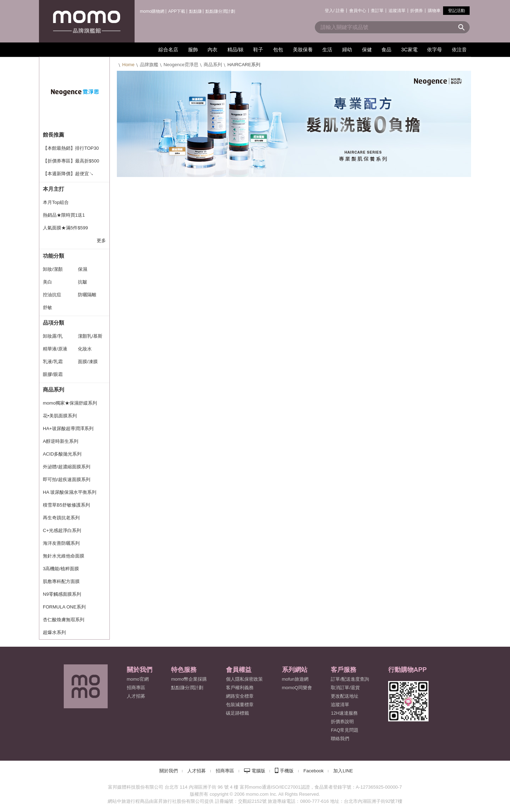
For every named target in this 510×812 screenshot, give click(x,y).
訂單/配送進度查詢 (350, 679)
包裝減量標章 (240, 705)
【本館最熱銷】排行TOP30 (71, 148)
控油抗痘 (52, 295)
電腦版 (258, 771)
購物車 (434, 11)
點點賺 (195, 11)
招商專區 (136, 688)
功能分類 (53, 256)
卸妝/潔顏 (53, 269)
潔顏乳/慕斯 (90, 336)
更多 (101, 241)
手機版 (287, 771)
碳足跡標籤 (237, 713)
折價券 (416, 11)
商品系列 (213, 65)
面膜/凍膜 (88, 362)
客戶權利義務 (240, 688)
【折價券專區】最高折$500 (71, 161)
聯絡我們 (340, 739)
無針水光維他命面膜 (64, 556)
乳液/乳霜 (53, 362)
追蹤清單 (397, 11)
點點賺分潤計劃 (220, 11)
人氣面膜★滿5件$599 (65, 228)
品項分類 (53, 323)
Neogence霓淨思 (181, 65)
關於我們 (169, 771)
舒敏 (47, 307)
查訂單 (377, 11)
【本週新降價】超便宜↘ (68, 174)
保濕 (83, 269)
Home (128, 65)
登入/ (330, 11)
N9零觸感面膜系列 (62, 594)
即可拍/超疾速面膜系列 (67, 479)
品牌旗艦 (149, 65)
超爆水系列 (54, 632)
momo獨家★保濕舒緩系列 (70, 403)
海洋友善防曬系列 (61, 543)
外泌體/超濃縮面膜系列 (67, 467)
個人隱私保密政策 (244, 679)
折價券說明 (342, 722)
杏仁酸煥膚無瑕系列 (64, 620)
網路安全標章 (240, 696)
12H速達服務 (344, 713)
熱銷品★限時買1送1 (64, 215)
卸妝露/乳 (53, 336)
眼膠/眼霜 (53, 374)
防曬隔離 (87, 295)
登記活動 (457, 11)
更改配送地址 (345, 696)
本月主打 (53, 189)
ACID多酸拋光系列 (62, 454)
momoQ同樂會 (297, 688)
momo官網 (138, 679)
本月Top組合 (56, 202)
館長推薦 (53, 135)
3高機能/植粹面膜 (61, 569)
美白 (47, 282)
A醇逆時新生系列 (61, 441)
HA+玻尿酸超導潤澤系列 (68, 428)
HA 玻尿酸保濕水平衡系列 (70, 492)
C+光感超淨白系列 (62, 530)
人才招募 (197, 771)
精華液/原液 (55, 349)
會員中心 (358, 11)
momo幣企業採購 (189, 679)
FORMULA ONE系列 (64, 607)
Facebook (314, 771)
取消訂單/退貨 (345, 688)
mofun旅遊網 (295, 679)
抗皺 (83, 282)
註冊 (340, 11)
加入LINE (343, 771)
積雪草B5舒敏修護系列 (66, 505)
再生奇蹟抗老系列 (61, 518)
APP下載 (177, 11)
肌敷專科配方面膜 (61, 581)
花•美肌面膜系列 (60, 416)
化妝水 (85, 349)
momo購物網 (152, 11)
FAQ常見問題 (345, 730)
